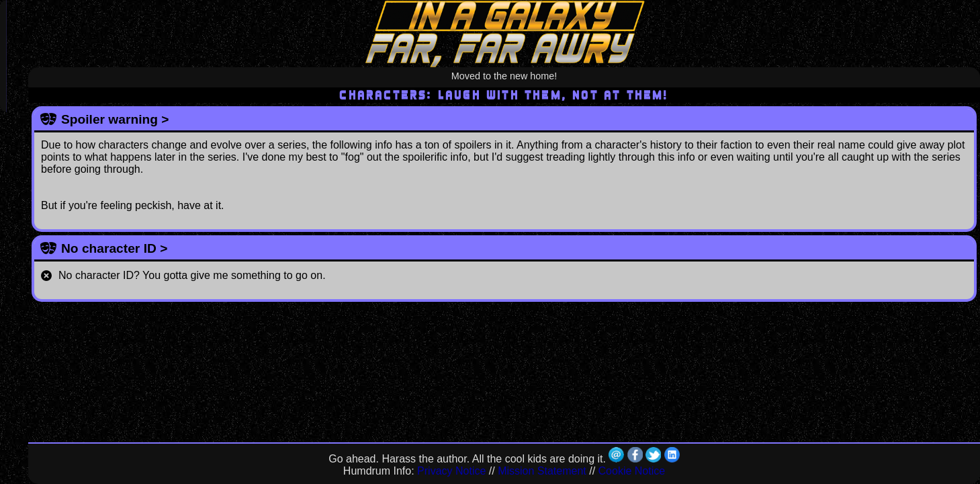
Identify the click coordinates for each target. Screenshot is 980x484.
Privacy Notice (451, 471)
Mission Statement (542, 471)
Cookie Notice (632, 471)
